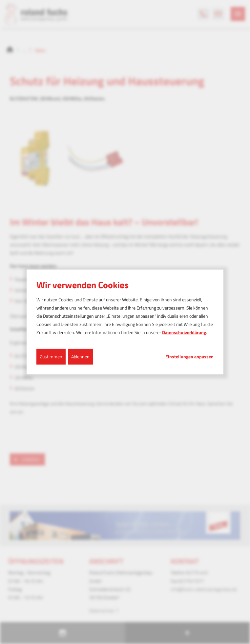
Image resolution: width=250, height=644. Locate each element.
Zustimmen (51, 356)
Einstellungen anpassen (189, 356)
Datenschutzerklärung (184, 332)
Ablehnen (80, 356)
